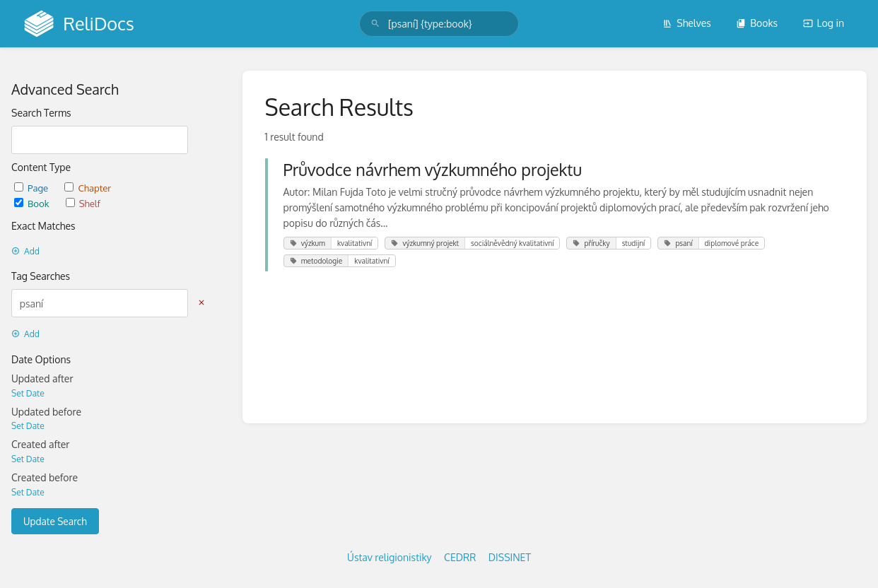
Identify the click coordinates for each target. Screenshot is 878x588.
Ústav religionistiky (390, 557)
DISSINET (510, 557)
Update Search (55, 521)
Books (757, 23)
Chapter (88, 188)
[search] (439, 24)
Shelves (687, 23)
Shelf (83, 203)
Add (25, 251)
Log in (824, 23)
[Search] (375, 24)
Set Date (28, 393)
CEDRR (460, 557)
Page (32, 188)
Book (33, 203)
